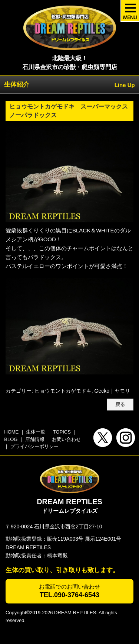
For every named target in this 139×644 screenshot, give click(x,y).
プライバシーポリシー (34, 446)
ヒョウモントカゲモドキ (63, 391)
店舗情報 (35, 439)
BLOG (11, 439)
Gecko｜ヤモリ (112, 391)
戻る (120, 405)
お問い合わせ (66, 439)
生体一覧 (36, 432)
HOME (11, 432)
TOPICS (62, 432)
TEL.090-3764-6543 (69, 595)
